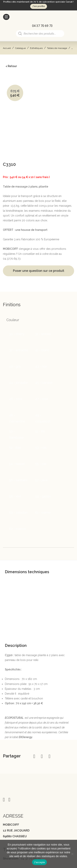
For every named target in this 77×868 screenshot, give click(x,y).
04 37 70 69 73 (31, 793)
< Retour (11, 66)
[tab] (38, 501)
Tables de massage (57, 48)
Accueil (7, 48)
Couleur (13, 254)
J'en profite (39, 6)
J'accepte (40, 862)
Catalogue (20, 48)
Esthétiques (36, 48)
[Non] (72, 854)
